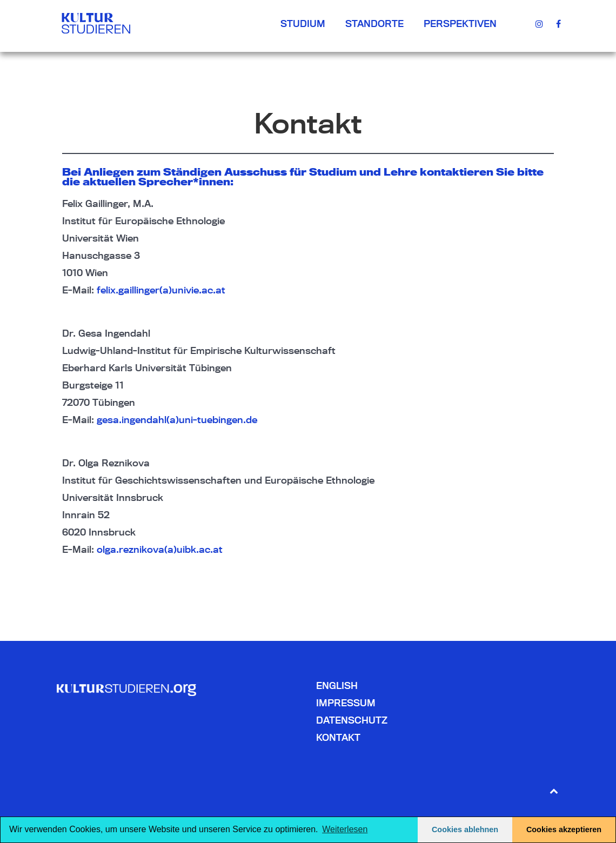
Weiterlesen (345, 829)
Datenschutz (352, 720)
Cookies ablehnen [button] (465, 829)
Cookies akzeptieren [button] (564, 829)
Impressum (346, 703)
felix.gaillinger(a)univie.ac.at (161, 290)
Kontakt (338, 737)
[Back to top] (554, 790)
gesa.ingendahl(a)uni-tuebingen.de (177, 420)
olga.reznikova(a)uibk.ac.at (160, 549)
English (337, 685)
